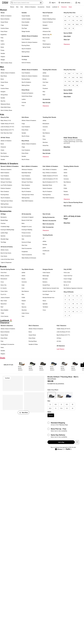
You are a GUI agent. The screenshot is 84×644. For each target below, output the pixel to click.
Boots (2, 79)
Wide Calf (67, 40)
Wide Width (67, 36)
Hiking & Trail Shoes (6, 182)
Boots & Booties (5, 19)
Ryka (23, 304)
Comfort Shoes (5, 28)
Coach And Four (68, 276)
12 (69, 28)
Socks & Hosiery (26, 63)
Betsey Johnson (5, 276)
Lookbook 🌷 (56, 7)
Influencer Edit (47, 31)
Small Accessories (27, 248)
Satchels (3, 236)
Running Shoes (26, 45)
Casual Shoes (4, 22)
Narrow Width (68, 33)
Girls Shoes (25, 117)
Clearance (67, 44)
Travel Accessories (27, 255)
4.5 (69, 16)
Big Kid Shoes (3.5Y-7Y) (7, 130)
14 (69, 85)
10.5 (77, 24)
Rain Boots (4, 153)
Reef (44, 95)
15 (73, 85)
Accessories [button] (41, 7)
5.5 (77, 16)
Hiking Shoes (4, 95)
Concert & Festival (48, 22)
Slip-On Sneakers (26, 49)
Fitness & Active (26, 233)
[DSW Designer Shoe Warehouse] (5, 2)
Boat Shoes (4, 76)
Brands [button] (48, 7)
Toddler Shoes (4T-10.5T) (7, 124)
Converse (45, 127)
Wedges (3, 60)
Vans (23, 316)
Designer (45, 25)
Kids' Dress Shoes (71, 142)
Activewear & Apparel (28, 217)
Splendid (45, 304)
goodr (44, 248)
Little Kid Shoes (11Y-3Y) (7, 127)
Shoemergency (47, 44)
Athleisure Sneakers (6, 169)
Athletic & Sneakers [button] (30, 7)
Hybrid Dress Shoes (27, 96)
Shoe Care (24, 245)
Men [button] (17, 7)
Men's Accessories (48, 224)
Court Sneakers (26, 39)
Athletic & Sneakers (6, 16)
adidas (44, 73)
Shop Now (67, 152)
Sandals (3, 53)
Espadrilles (4, 35)
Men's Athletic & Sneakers (30, 166)
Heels (2, 41)
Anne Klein (4, 272)
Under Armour (25, 313)
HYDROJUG (46, 251)
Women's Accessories (49, 221)
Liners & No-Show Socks (7, 259)
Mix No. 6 (66, 285)
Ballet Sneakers (5, 173)
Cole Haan (45, 82)
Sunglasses (25, 251)
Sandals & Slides (33, 344)
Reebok (66, 191)
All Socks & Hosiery (7, 247)
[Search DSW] (27, 3)
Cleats (2, 150)
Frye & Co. (4, 294)
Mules (2, 47)
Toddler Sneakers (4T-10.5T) (50, 176)
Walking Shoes (26, 52)
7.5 (73, 20)
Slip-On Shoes (25, 136)
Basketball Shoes (26, 173)
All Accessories (26, 214)
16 (77, 85)
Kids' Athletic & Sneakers (50, 166)
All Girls (59, 341)
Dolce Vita (3, 285)
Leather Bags (4, 233)
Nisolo (44, 301)
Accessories (46, 99)
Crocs (44, 85)
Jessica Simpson (5, 297)
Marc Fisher (4, 301)
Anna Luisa (67, 272)
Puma (44, 139)
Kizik (23, 288)
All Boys (59, 338)
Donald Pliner (46, 285)
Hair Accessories (26, 236)
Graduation (46, 28)
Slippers (3, 56)
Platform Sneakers (6, 188)
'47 (44, 238)
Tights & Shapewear (6, 262)
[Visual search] (41, 3)
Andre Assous (46, 272)
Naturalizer (4, 304)
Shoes (3, 13)
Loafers (3, 44)
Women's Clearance (7, 325)
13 (73, 28)
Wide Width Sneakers (6, 207)
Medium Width (68, 93)
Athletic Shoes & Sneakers (30, 36)
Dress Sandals (25, 22)
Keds (23, 285)
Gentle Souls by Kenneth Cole (51, 288)
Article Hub (46, 16)
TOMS (2, 313)
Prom (44, 41)
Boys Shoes (25, 141)
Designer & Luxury (27, 226)
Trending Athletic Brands (71, 166)
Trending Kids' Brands (49, 117)
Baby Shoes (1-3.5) (6, 120)
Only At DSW (68, 269)
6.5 (65, 20)
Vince (44, 310)
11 (81, 24)
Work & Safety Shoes (6, 63)
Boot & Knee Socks (6, 253)
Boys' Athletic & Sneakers (50, 173)
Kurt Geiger (46, 294)
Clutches (3, 223)
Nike (44, 92)
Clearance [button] (64, 7)
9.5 (69, 24)
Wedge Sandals (26, 31)
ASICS (65, 173)
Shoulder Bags (5, 239)
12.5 (77, 81)
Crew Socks (4, 256)
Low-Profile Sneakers (6, 185)
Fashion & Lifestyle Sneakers (29, 42)
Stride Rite (46, 145)
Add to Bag (61, 442)
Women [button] (12, 7)
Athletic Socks (5, 250)
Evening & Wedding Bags (7, 230)
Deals (70, 7)
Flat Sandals (25, 25)
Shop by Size (5, 117)
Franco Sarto (4, 291)
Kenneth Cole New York (49, 291)
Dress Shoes (4, 31)
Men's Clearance (34, 325)
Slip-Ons (3, 101)
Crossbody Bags (5, 226)
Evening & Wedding (27, 230)
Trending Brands (48, 235)
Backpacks (4, 217)
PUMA (65, 188)
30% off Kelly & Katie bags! (72, 240)
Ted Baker (45, 307)
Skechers (45, 142)
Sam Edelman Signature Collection (73, 288)
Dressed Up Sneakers (27, 93)
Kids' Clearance (61, 325)
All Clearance (61, 346)
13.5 (65, 85)
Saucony (24, 307)
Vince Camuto (4, 316)
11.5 (65, 28)
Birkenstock (46, 76)
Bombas (45, 244)
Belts (23, 223)
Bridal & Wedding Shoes (49, 19)
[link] (22, 367)
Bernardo (45, 279)
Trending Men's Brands (50, 70)
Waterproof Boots (5, 104)
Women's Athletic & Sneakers (10, 166)
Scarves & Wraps (26, 242)
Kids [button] (22, 7)
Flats (2, 38)
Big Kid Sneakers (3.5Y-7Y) (50, 182)
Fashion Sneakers (5, 179)
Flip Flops (24, 28)
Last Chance (60, 349)
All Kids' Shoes (5, 137)
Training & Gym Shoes (7, 201)
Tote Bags (3, 242)
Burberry (45, 282)
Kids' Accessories (48, 227)
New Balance (46, 133)
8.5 (81, 20)
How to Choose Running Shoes (73, 202)
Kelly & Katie (67, 282)
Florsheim (45, 88)
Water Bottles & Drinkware (29, 258)
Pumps (2, 50)
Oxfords (24, 102)
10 (73, 24)
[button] (77, 442)
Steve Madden (4, 310)
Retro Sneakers (5, 191)
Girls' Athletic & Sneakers (50, 169)
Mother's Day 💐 (47, 35)
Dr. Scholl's (4, 288)
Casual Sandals (26, 16)
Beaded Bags (4, 220)
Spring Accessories (49, 217)
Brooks (45, 79)
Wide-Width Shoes (6, 107)
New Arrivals (46, 38)
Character (3, 147)
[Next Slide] (82, 365)
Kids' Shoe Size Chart (6, 133)
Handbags (24, 59)
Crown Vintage (68, 279)
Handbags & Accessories (7, 344)
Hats (23, 239)
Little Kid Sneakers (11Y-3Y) (50, 179)
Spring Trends (46, 47)
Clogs (2, 25)
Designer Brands (48, 269)
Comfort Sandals (26, 19)
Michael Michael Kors (48, 297)
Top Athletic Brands (28, 269)
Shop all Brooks (52, 379)
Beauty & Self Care (27, 220)
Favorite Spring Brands (8, 269)
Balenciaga (46, 276)
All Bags (3, 214)
